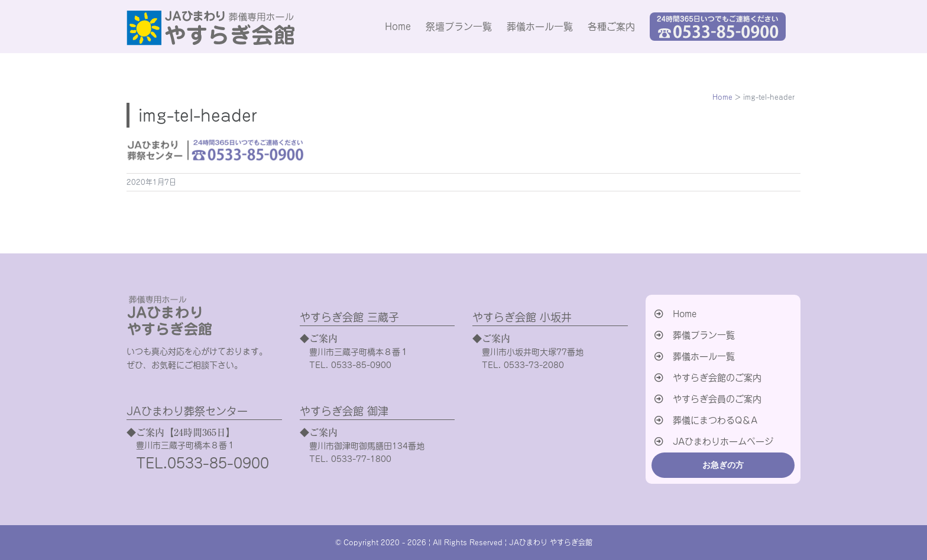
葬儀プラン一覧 (704, 335)
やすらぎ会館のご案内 (717, 378)
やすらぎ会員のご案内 (717, 399)
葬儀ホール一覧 (704, 356)
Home (685, 314)
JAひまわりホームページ (723, 442)
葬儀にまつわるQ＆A (715, 420)
